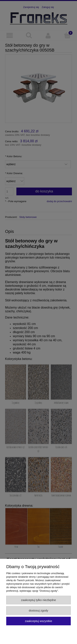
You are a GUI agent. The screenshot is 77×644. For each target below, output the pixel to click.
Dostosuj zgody (39, 610)
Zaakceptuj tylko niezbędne (38, 600)
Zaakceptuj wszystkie (38, 621)
